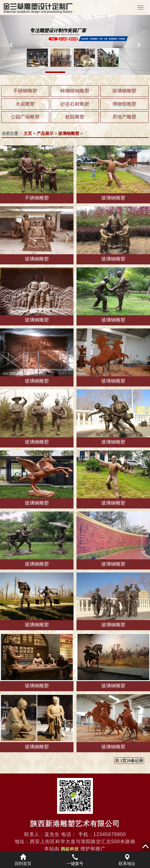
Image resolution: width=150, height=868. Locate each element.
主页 (28, 133)
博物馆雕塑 (124, 104)
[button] (11, 45)
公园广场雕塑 (25, 117)
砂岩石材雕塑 (75, 104)
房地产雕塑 (124, 117)
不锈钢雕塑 (25, 91)
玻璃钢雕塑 (124, 91)
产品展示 (45, 133)
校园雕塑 (75, 117)
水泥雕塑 (25, 104)
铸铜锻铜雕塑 (75, 91)
